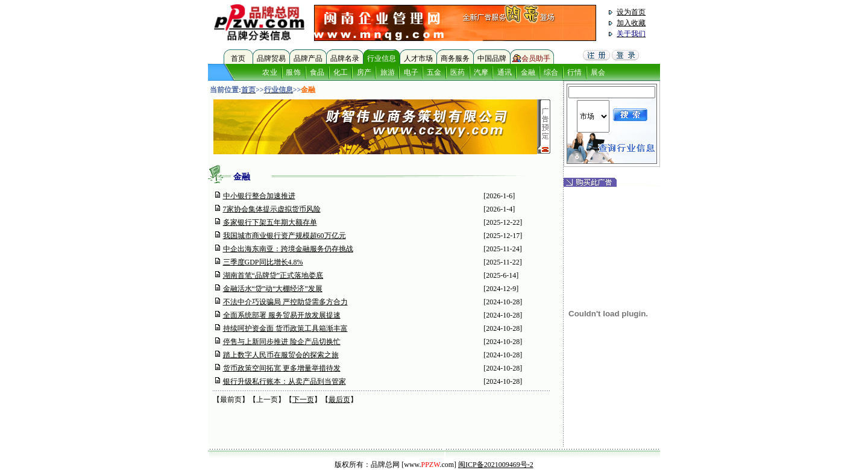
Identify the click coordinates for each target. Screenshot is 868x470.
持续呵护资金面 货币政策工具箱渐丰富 (285, 328)
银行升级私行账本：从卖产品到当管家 (285, 381)
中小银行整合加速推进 (259, 196)
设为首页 (631, 12)
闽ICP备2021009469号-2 (496, 465)
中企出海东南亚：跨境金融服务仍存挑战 (288, 249)
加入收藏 (631, 23)
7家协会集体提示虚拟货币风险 (272, 209)
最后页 (339, 399)
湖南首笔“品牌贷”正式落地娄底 (273, 275)
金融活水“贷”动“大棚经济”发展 (273, 289)
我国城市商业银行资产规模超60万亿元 (285, 236)
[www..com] (429, 465)
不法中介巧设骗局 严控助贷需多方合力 (285, 302)
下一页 (303, 399)
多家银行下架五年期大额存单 (270, 222)
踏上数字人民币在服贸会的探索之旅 (281, 355)
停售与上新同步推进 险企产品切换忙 (282, 342)
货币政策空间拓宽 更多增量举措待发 (282, 368)
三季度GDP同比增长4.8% (263, 262)
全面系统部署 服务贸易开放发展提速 (282, 315)
